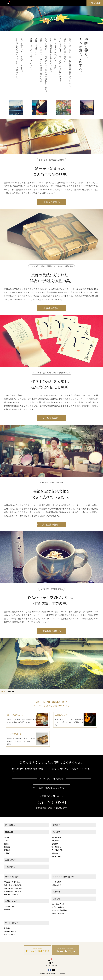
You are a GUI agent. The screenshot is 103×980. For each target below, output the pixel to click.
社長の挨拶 (55, 844)
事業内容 (9, 836)
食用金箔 (7, 850)
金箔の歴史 (8, 913)
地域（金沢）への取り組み (14, 892)
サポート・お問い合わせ (63, 880)
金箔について (11, 905)
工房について (11, 863)
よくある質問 (56, 886)
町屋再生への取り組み (12, 886)
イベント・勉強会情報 (59, 914)
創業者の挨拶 (56, 841)
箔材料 (6, 841)
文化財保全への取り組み (13, 895)
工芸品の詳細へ (52, 211)
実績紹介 (56, 829)
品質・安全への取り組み (13, 889)
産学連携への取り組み (12, 898)
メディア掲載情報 (58, 911)
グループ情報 (56, 860)
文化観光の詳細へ (51, 427)
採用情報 (56, 895)
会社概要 (56, 836)
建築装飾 (7, 854)
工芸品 (6, 844)
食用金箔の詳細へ (51, 534)
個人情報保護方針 (10, 935)
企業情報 (55, 857)
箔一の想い (10, 829)
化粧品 (6, 847)
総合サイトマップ (10, 938)
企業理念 (55, 847)
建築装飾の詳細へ (51, 640)
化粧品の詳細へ (52, 317)
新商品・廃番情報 (58, 917)
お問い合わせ (56, 889)
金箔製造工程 (9, 910)
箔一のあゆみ (56, 850)
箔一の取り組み (57, 854)
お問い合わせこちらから (52, 791)
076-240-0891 (51, 806)
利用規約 (7, 932)
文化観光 (7, 857)
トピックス (10, 870)
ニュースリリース (58, 908)
